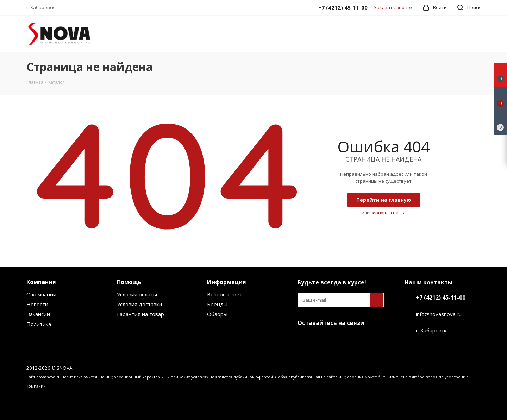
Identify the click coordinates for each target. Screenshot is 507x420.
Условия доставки (139, 304)
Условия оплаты (137, 294)
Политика (39, 324)
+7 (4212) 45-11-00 (441, 297)
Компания (41, 282)
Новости (37, 304)
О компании (41, 294)
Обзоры (217, 314)
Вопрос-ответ (225, 294)
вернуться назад (388, 213)
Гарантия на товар (140, 314)
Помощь (129, 282)
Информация (227, 282)
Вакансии (38, 314)
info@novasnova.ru (439, 314)
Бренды (217, 304)
